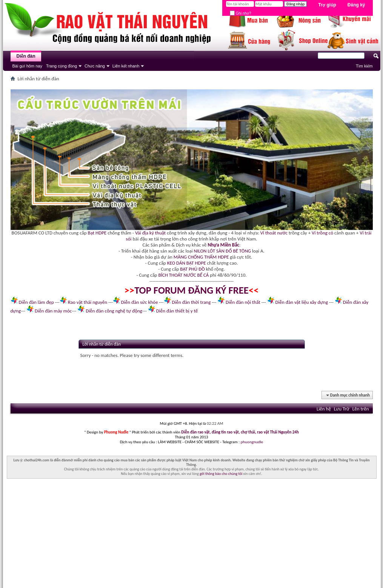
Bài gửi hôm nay (27, 66)
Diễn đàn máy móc (53, 311)
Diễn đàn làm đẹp (36, 302)
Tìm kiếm (364, 66)
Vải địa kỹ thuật (150, 233)
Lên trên (361, 409)
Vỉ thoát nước (274, 233)
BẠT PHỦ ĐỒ (192, 269)
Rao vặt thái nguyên (88, 302)
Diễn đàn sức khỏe (140, 302)
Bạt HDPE (97, 233)
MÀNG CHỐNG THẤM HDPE (201, 257)
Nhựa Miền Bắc (224, 245)
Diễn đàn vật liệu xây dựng (302, 302)
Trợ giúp (327, 5)
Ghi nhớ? (241, 13)
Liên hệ (324, 409)
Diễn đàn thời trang (191, 302)
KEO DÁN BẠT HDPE (187, 263)
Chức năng (95, 66)
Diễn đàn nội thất (243, 302)
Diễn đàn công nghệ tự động (114, 311)
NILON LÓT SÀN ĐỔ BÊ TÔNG (222, 251)
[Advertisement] (192, 535)
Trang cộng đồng (62, 66)
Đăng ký (356, 5)
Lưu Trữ (342, 409)
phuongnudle (252, 442)
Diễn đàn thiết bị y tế (177, 311)
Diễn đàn (26, 56)
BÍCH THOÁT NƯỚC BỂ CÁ (183, 275)
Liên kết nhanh (126, 66)
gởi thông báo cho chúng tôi (221, 474)
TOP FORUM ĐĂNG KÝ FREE (191, 290)
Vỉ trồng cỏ (322, 233)
